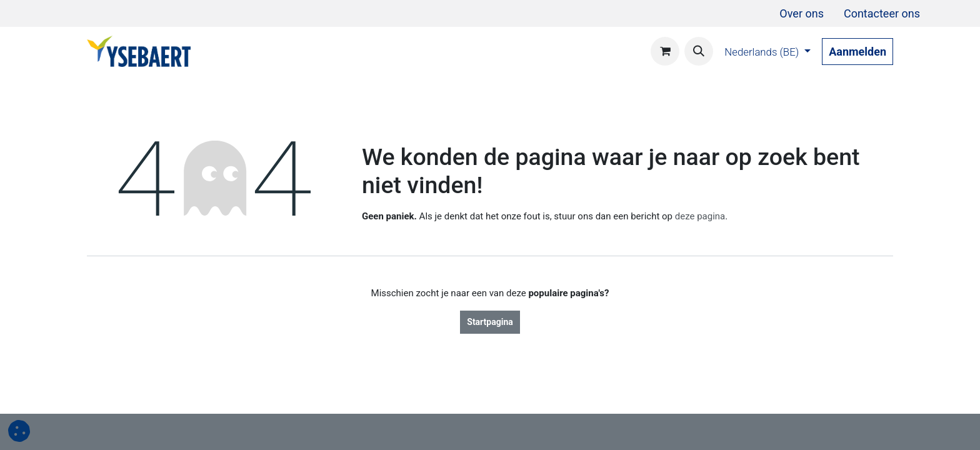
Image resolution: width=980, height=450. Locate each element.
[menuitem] (802, 13)
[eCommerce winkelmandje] (665, 51)
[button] (699, 51)
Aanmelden (857, 52)
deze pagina (700, 216)
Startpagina (490, 322)
